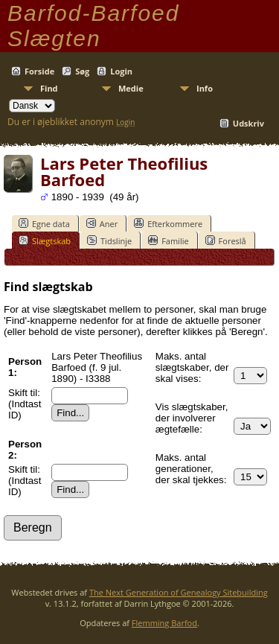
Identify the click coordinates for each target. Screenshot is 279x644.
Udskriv (248, 123)
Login (121, 71)
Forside (39, 71)
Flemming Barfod (164, 623)
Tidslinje (109, 240)
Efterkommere (168, 223)
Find (49, 88)
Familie (168, 240)
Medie (131, 88)
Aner (102, 223)
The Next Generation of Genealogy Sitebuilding (179, 592)
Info (205, 88)
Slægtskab (45, 240)
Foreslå (226, 240)
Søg (82, 71)
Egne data (44, 223)
